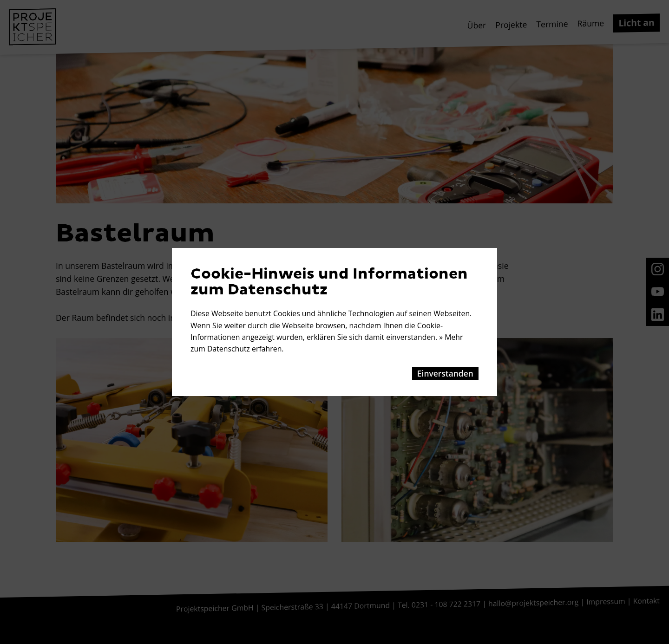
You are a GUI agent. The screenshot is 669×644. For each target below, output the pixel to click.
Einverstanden (445, 373)
